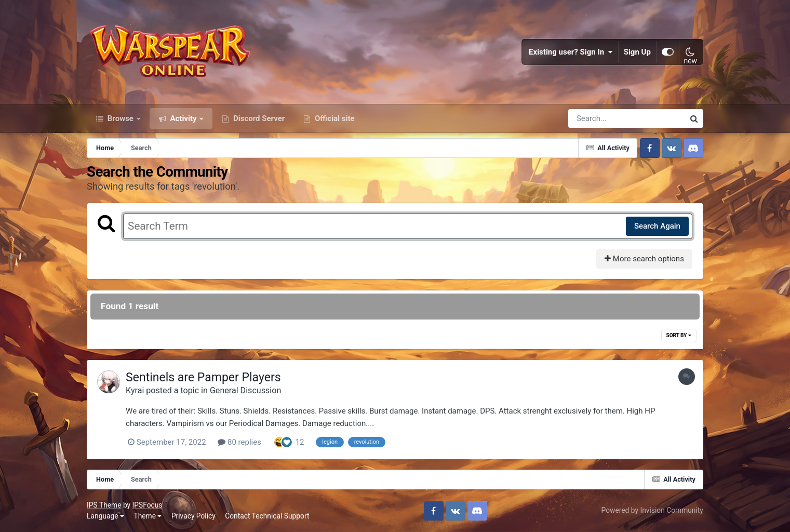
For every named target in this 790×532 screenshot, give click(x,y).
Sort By (679, 335)
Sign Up (637, 52)
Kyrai (135, 390)
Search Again (657, 226)
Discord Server (258, 118)
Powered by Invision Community (652, 510)
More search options (644, 259)
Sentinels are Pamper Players (203, 377)
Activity (184, 118)
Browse (120, 118)
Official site (333, 118)
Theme (148, 516)
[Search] (597, 118)
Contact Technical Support (267, 516)
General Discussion (245, 390)
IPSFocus (148, 505)
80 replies (239, 442)
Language (105, 516)
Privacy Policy (193, 516)
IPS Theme (104, 505)
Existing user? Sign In (571, 52)
